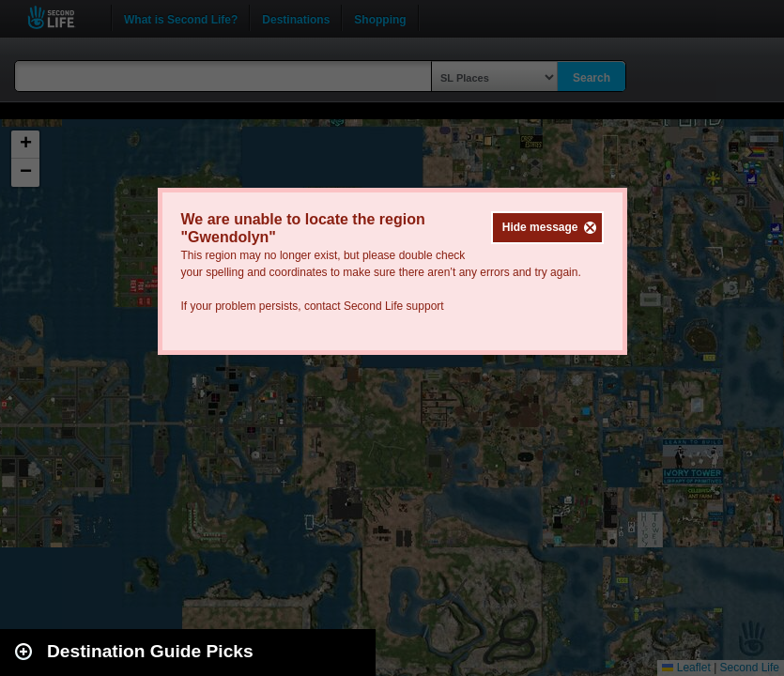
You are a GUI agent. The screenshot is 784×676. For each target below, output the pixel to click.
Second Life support (394, 306)
